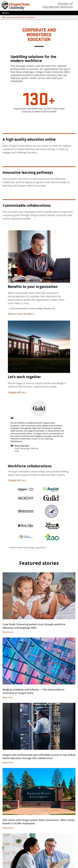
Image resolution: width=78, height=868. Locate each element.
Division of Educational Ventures (58, 5)
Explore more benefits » (21, 314)
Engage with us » (17, 392)
